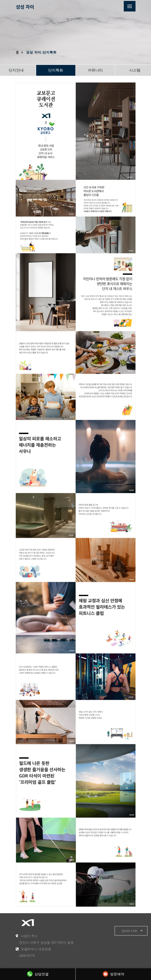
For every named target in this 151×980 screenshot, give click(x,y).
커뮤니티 (95, 70)
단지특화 (56, 70)
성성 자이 (25, 7)
